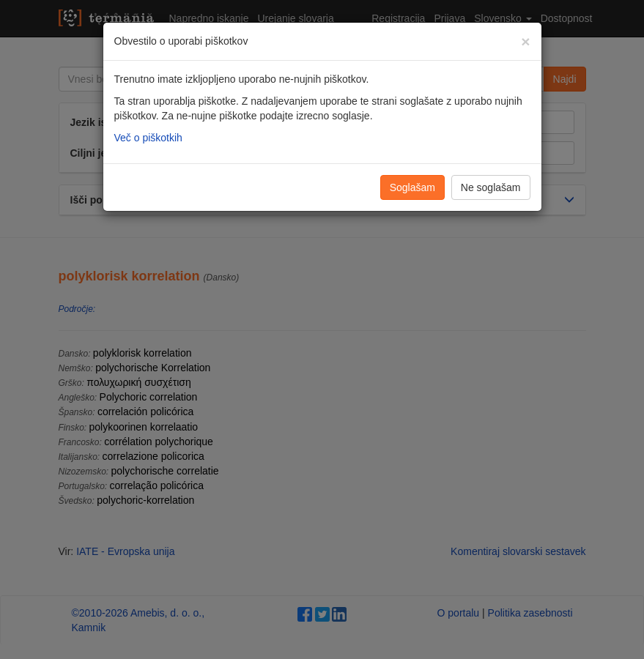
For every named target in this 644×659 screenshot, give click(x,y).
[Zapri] (525, 41)
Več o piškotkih (148, 138)
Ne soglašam (491, 187)
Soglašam (412, 187)
